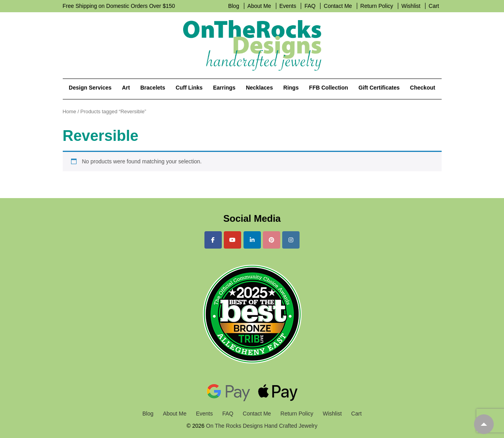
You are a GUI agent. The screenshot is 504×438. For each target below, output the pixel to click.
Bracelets (153, 88)
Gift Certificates (379, 88)
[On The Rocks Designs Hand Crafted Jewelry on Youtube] (232, 240)
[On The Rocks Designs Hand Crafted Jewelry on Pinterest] (272, 240)
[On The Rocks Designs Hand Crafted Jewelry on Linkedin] (252, 240)
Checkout (423, 88)
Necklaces (259, 88)
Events (288, 6)
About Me (259, 6)
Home (69, 111)
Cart (434, 6)
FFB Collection (329, 88)
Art (126, 88)
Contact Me (338, 6)
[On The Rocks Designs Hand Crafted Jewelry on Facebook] (213, 240)
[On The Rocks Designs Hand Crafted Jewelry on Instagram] (291, 240)
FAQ (310, 6)
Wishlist (411, 6)
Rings (291, 88)
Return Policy (377, 6)
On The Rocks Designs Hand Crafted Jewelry (261, 426)
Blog (234, 6)
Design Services (90, 88)
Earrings (224, 88)
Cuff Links (189, 88)
